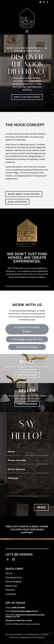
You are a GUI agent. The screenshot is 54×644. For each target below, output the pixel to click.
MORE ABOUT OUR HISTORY (24, 194)
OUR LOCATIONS (17, 202)
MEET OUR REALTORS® (27, 97)
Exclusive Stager (27, 347)
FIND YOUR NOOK (27, 375)
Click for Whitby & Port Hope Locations (22, 624)
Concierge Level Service (27, 339)
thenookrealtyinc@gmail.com (25, 611)
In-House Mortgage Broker (27, 329)
